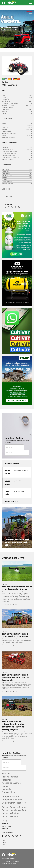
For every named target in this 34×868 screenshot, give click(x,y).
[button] (31, 3)
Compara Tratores (11, 797)
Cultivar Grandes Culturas (14, 807)
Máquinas (7, 780)
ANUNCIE (5, 824)
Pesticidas (7, 789)
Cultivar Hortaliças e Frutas (15, 810)
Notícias (6, 774)
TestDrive (4, 585)
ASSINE (4, 821)
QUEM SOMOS (7, 826)
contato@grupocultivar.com (9, 859)
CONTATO (5, 829)
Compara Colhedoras (12, 800)
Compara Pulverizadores (14, 803)
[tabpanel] (17, 29)
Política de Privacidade (7, 832)
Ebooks (5, 786)
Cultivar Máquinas (11, 813)
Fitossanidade (9, 792)
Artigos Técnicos (10, 777)
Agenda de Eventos (11, 783)
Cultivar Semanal (10, 816)
